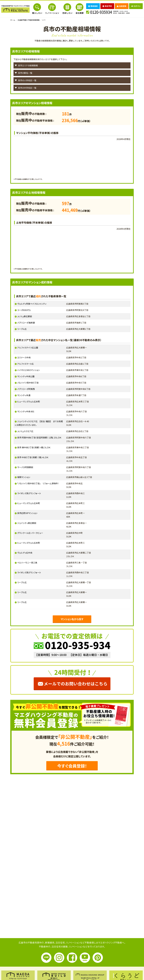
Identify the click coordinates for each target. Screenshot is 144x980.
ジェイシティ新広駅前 (27, 523)
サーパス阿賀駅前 (25, 467)
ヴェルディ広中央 (25, 553)
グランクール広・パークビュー (30, 533)
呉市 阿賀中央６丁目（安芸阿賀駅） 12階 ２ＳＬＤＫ (39, 437)
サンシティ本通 (24, 395)
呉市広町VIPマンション (27, 513)
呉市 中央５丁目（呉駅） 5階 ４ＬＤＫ (33, 457)
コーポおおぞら (24, 310)
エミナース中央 (24, 357)
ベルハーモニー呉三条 (27, 563)
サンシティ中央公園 (26, 376)
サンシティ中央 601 (26, 411)
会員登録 (122, 6)
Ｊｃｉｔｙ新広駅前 (25, 316)
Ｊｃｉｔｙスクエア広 (25, 431)
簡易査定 (93, 6)
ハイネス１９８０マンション (28, 370)
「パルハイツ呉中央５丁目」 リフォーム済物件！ (38, 483)
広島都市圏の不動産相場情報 (29, 20)
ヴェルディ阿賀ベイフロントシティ (32, 304)
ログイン (136, 6)
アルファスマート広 (25, 364)
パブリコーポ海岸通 (26, 323)
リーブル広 (22, 329)
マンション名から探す (72, 619)
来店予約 (107, 6)
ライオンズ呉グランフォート (29, 493)
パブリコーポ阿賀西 (26, 389)
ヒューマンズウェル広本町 (29, 402)
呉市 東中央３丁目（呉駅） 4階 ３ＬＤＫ (34, 447)
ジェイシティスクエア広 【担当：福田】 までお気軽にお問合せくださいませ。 (39, 423)
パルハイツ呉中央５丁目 (28, 383)
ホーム (13, 20)
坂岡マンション (24, 477)
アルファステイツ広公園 (28, 348)
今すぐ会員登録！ (72, 766)
